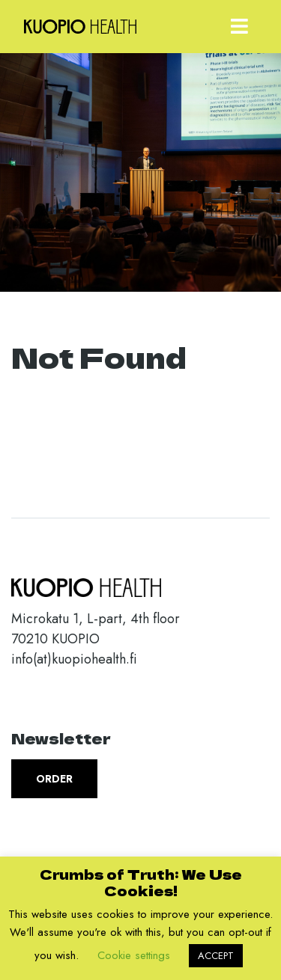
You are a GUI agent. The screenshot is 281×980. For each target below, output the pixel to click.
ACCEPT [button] (216, 956)
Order (54, 779)
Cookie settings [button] (134, 955)
